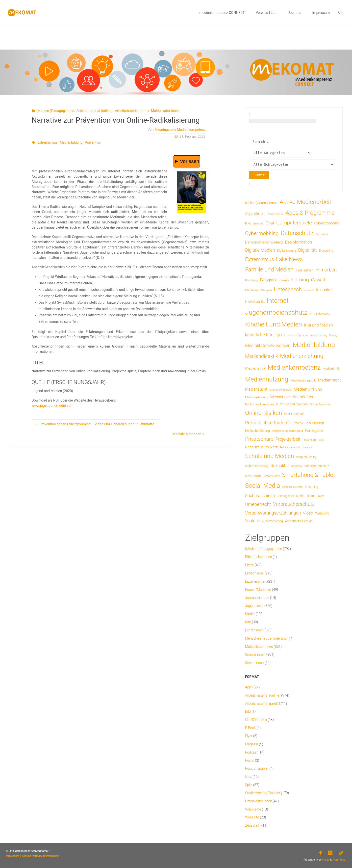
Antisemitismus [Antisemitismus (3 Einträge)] (276, 214)
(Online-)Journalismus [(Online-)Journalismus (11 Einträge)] (261, 203)
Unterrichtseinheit (258, 801)
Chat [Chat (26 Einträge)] (270, 223)
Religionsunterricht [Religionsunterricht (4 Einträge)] (290, 448)
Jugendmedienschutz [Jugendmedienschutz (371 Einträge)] (276, 312)
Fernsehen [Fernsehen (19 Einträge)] (305, 270)
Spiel (249, 785)
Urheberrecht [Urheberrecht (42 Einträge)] (258, 504)
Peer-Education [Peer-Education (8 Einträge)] (294, 414)
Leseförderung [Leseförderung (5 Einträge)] (318, 335)
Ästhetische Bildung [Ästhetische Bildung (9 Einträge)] (299, 521)
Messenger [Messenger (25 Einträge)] (280, 397)
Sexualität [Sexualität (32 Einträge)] (280, 465)
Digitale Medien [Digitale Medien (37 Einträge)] (260, 250)
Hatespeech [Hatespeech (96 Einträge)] (288, 289)
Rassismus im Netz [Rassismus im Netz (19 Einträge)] (261, 447)
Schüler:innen (255, 654)
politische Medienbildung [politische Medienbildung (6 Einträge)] (287, 431)
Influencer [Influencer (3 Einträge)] (309, 290)
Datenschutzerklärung (46, 856)
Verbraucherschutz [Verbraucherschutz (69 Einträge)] (294, 504)
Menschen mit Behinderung (266, 638)
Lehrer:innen (254, 630)
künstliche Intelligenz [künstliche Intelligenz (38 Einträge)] (265, 335)
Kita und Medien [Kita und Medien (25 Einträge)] (318, 325)
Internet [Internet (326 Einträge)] (278, 300)
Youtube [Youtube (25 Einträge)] (252, 521)
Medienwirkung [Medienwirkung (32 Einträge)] (308, 389)
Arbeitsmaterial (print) (132, 111)
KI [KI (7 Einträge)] (311, 314)
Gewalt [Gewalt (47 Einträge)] (318, 280)
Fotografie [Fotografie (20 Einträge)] (269, 280)
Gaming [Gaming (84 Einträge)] (300, 280)
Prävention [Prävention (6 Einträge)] (309, 440)
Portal (250, 760)
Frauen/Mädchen (258, 590)
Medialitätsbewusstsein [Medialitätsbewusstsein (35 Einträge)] (268, 346)
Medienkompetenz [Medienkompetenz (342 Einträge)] (294, 367)
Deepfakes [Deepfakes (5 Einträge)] (322, 234)
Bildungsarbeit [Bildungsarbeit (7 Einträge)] (254, 223)
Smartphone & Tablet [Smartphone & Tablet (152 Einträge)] (308, 475)
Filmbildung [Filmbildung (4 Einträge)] (251, 281)
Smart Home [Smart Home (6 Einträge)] (272, 476)
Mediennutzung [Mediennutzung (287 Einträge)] (267, 379)
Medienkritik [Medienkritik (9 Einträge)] (331, 368)
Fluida (326, 859)
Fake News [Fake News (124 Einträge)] (289, 259)
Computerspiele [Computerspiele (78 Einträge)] (294, 223)
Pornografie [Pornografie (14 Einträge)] (314, 431)
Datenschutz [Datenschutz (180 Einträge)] (297, 233)
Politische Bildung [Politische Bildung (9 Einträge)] (257, 431)
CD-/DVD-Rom (256, 720)
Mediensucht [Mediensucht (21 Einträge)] (256, 389)
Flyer (249, 736)
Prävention (93, 142)
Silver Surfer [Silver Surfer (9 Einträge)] (253, 476)
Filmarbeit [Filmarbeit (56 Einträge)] (326, 270)
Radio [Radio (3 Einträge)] (321, 440)
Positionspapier (257, 768)
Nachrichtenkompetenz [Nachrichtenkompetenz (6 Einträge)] (260, 404)
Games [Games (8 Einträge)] (284, 280)
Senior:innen (254, 663)
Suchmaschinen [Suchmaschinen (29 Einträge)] (260, 495)
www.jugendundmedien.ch (52, 406)
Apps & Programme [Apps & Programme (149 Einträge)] (310, 213)
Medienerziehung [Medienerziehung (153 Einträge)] (302, 356)
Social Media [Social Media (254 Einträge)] (263, 486)
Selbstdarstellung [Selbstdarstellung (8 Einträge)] (257, 466)
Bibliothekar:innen (259, 557)
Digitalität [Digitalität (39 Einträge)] (308, 250)
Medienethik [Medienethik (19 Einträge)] (255, 368)
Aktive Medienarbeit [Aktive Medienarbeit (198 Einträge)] (305, 202)
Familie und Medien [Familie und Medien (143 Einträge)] (269, 270)
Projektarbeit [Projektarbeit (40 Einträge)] (288, 439)
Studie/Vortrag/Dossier (263, 793)
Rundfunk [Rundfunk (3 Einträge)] (307, 448)
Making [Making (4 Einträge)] (333, 335)
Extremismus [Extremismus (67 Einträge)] (259, 259)
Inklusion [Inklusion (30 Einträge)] (324, 290)
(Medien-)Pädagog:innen (55, 111)
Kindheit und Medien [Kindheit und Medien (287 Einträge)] (274, 324)
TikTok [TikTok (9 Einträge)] (311, 496)
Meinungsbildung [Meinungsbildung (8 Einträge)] (257, 397)
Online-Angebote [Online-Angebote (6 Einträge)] (320, 404)
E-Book (250, 728)
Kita (248, 622)
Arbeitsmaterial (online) (95, 111)
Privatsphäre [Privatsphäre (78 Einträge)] (259, 439)
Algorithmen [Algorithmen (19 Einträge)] (255, 214)
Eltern (249, 565)
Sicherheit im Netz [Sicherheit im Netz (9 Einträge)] (316, 466)
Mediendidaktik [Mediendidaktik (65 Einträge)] (262, 356)
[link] (340, 12)
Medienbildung (71, 142)
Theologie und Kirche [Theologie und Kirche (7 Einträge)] (291, 496)
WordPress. (339, 859)
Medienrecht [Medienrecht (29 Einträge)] (329, 380)
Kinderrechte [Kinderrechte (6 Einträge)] (322, 314)
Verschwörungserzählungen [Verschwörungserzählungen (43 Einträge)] (273, 513)
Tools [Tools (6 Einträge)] (321, 496)
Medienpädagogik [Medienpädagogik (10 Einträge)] (303, 380)
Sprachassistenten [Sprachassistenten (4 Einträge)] (292, 487)
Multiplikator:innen (165, 111)
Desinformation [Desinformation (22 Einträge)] (299, 242)
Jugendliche (254, 606)
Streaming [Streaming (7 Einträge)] (311, 487)
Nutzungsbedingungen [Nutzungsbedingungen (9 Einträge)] (292, 404)
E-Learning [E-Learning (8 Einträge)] (326, 251)
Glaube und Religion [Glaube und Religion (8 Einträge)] (258, 290)
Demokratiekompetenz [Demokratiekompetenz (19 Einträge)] (264, 242)
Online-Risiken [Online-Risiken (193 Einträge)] (264, 413)
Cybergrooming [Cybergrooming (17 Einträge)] (327, 223)
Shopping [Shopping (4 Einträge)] (296, 466)
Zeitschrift (253, 825)
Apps (249, 687)
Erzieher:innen (256, 581)
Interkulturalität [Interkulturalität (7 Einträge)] (255, 302)
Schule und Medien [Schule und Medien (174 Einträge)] (270, 456)
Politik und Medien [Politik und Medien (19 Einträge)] (309, 423)
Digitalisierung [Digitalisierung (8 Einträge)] (287, 251)
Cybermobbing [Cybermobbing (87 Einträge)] (262, 233)
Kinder (250, 614)
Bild (248, 711)
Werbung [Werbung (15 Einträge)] (322, 513)
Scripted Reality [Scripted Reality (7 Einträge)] (306, 457)
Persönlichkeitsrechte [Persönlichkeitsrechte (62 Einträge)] (268, 423)
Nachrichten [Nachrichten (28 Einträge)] (303, 397)
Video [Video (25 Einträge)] (308, 513)
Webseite (252, 817)
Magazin (252, 744)
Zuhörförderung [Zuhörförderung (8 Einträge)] (272, 521)
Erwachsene (254, 573)
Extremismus (48, 142)
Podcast (251, 752)
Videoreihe (253, 809)
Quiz (248, 777)
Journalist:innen (257, 598)
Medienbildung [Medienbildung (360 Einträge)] (314, 345)
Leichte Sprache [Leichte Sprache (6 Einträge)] (298, 335)
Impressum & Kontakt (19, 856)
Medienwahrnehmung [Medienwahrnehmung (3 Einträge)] (280, 390)
